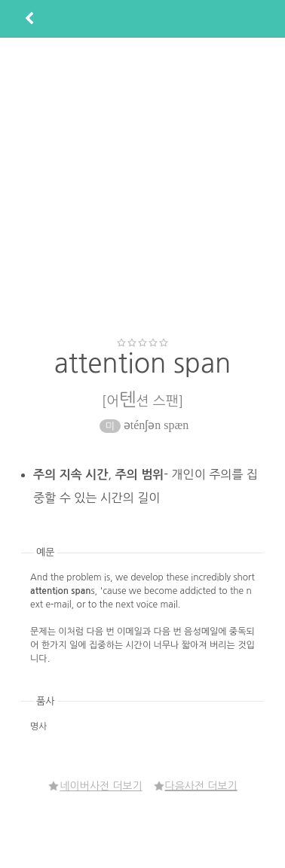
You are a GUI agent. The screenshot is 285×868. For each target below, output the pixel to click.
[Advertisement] (141, 187)
